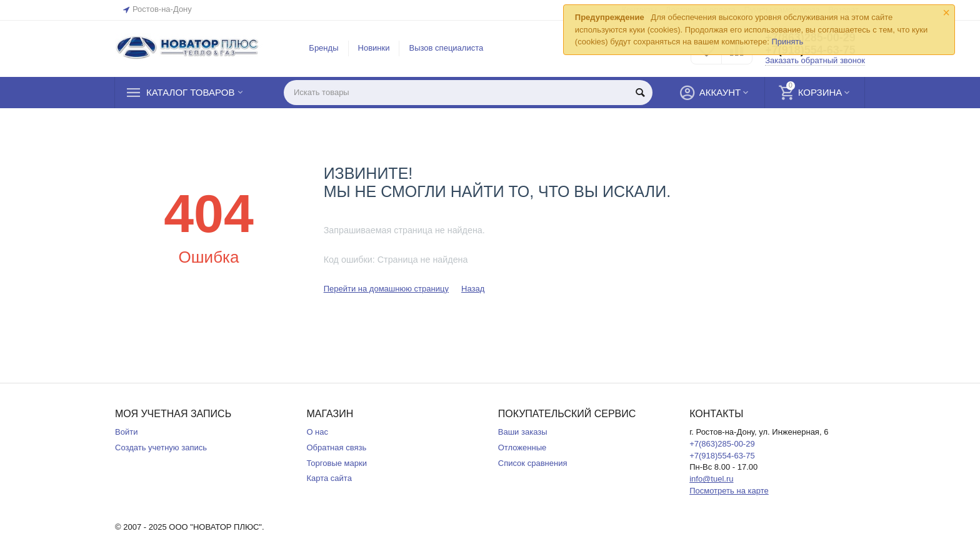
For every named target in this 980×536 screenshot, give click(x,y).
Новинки (374, 48)
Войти (126, 432)
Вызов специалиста (446, 48)
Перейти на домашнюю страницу (386, 289)
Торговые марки (337, 463)
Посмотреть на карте (729, 491)
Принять (787, 42)
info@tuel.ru (711, 479)
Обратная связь (336, 448)
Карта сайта (329, 478)
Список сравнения (533, 463)
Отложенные (522, 448)
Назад (473, 289)
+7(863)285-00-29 (722, 444)
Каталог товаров (190, 93)
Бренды (323, 48)
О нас (317, 432)
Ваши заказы (523, 432)
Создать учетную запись (161, 448)
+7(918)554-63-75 (722, 456)
